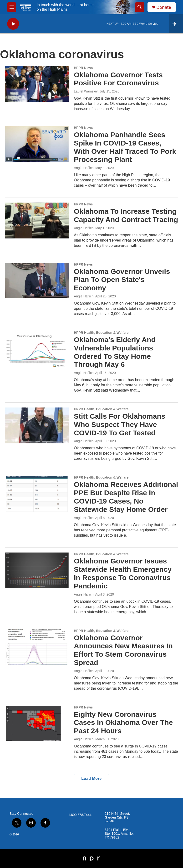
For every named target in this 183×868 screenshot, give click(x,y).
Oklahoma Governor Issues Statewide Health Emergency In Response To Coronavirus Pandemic (123, 573)
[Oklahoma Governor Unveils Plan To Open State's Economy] (37, 281)
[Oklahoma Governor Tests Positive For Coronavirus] (37, 84)
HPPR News (83, 68)
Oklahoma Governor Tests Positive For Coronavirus (118, 79)
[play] (13, 24)
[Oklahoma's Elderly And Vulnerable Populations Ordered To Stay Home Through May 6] (37, 349)
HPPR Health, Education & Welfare (101, 333)
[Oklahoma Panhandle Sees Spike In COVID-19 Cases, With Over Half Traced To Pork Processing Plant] (37, 144)
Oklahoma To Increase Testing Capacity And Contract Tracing (126, 215)
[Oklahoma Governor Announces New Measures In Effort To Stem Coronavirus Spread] (37, 647)
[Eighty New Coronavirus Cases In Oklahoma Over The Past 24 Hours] (37, 723)
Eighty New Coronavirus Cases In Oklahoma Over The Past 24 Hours (123, 723)
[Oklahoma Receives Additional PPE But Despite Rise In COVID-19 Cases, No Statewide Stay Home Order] (37, 494)
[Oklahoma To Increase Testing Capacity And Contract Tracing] (37, 220)
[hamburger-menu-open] (12, 7)
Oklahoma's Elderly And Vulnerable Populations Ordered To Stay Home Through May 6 (115, 352)
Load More (91, 778)
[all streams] (176, 24)
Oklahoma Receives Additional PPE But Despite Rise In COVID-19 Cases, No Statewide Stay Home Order (126, 497)
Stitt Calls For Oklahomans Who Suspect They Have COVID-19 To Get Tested (119, 424)
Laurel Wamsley (86, 91)
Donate (164, 7)
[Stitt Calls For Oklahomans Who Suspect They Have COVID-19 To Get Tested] (37, 425)
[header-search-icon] (140, 7)
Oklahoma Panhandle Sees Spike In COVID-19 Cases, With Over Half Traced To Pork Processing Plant (125, 147)
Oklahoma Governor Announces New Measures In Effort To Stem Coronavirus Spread (123, 650)
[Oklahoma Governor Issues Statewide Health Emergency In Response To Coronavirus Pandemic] (37, 570)
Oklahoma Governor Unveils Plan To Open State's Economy (122, 280)
